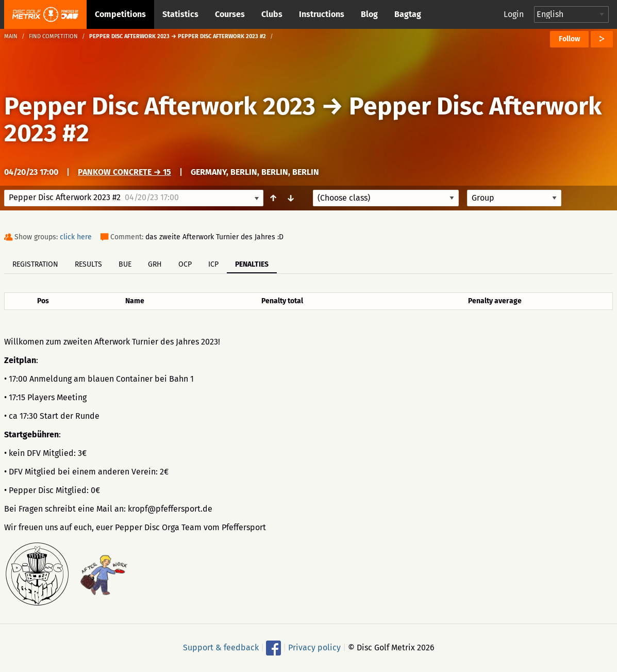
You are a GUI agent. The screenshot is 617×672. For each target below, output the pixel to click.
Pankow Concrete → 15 (124, 172)
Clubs (272, 14)
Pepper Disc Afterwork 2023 (160, 106)
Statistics (180, 14)
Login (514, 14)
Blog (369, 14)
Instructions (322, 14)
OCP (185, 264)
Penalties (252, 264)
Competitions (120, 14)
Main (11, 36)
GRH (155, 264)
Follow (569, 39)
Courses (230, 14)
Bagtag (408, 14)
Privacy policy (314, 648)
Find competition (53, 36)
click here (76, 237)
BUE (125, 264)
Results (88, 264)
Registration (35, 264)
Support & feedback (221, 648)
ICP (213, 264)
